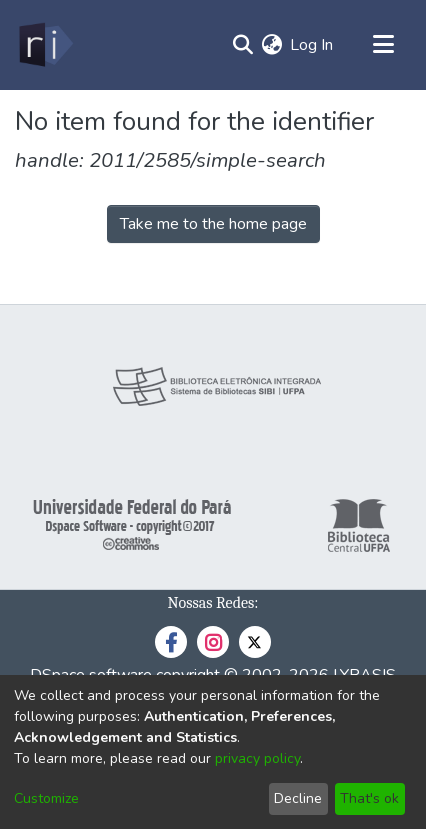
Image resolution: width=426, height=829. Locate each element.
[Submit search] (242, 45)
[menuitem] (271, 45)
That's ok (369, 798)
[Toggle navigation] (383, 45)
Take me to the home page (213, 224)
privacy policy (257, 758)
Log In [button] (312, 45)
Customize (46, 798)
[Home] (44, 45)
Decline (298, 798)
